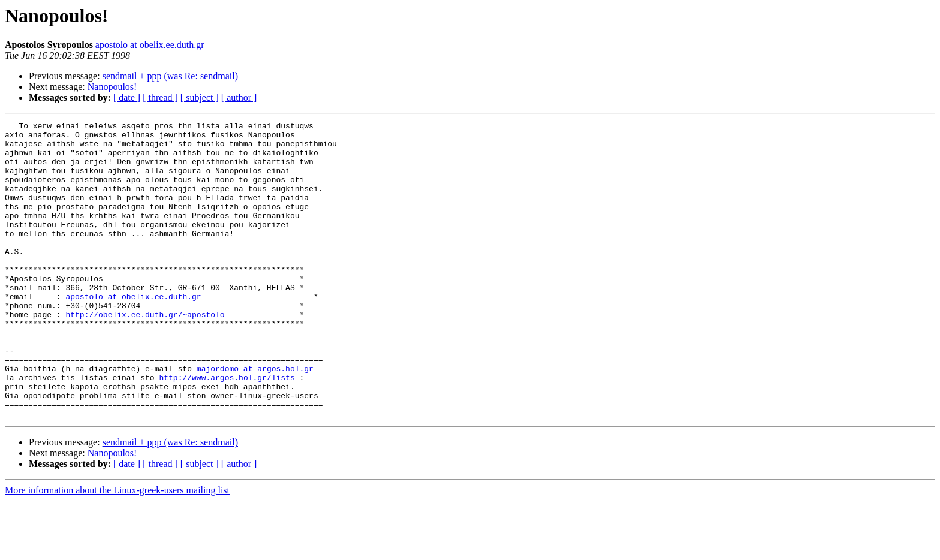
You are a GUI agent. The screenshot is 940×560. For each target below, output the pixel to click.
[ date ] (127, 97)
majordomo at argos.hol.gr (255, 419)
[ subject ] (200, 97)
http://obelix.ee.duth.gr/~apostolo (145, 354)
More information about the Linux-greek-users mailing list (117, 550)
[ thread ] (160, 97)
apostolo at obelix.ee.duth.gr (150, 45)
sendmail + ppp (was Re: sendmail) (170, 76)
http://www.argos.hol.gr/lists (227, 429)
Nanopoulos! (112, 87)
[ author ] (239, 97)
